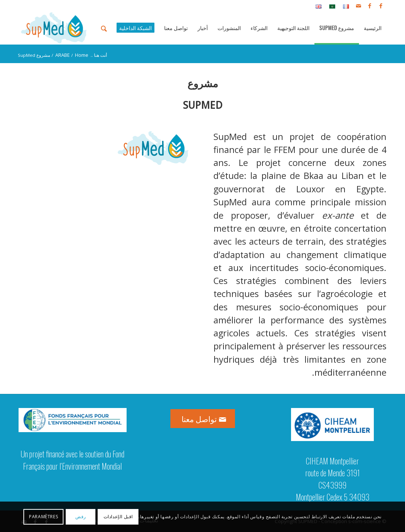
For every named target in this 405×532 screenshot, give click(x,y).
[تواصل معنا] (203, 419)
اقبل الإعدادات (118, 517)
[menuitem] (344, 6)
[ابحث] (104, 28)
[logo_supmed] (54, 28)
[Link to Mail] (359, 6)
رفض (81, 517)
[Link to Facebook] (381, 6)
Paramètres (43, 517)
